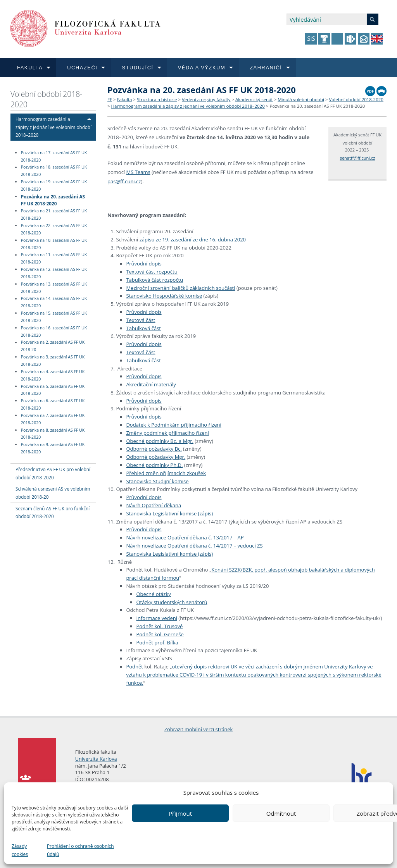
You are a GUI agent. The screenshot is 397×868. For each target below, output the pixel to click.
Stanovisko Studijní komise (157, 481)
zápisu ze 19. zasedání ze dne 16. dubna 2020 (193, 239)
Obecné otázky (153, 594)
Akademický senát (254, 99)
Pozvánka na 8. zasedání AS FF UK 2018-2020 (53, 434)
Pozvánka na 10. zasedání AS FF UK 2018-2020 (54, 244)
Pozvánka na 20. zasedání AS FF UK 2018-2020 (53, 200)
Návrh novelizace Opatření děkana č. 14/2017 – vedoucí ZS (194, 546)
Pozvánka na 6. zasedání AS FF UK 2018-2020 (53, 404)
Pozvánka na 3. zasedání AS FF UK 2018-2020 (53, 361)
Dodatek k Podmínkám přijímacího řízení (173, 425)
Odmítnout (281, 813)
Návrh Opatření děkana (154, 505)
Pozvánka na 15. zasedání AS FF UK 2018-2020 (54, 317)
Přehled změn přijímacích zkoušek (166, 473)
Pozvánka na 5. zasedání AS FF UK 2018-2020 (53, 390)
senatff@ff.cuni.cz (358, 158)
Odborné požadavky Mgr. (156, 457)
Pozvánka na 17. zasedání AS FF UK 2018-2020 (54, 156)
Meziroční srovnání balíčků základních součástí (180, 288)
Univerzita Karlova (96, 759)
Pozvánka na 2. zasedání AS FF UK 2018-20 (53, 346)
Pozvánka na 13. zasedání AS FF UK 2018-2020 (54, 288)
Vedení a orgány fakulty (206, 99)
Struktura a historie (157, 99)
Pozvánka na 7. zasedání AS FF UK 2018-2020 (53, 419)
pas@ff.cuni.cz (124, 181)
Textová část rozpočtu (152, 272)
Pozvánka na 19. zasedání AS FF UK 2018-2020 (54, 185)
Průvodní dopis (144, 263)
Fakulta (124, 99)
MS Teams (138, 172)
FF (110, 99)
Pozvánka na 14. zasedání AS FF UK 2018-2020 (54, 302)
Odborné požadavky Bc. (154, 449)
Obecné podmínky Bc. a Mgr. (160, 441)
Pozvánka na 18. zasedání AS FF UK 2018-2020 (54, 171)
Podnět (135, 666)
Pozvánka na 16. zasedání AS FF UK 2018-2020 (54, 332)
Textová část (141, 320)
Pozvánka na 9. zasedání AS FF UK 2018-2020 (53, 448)
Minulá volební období (301, 99)
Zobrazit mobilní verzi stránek (199, 729)
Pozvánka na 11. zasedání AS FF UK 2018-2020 (54, 259)
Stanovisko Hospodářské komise (164, 296)
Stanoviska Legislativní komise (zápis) (169, 513)
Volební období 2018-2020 (46, 99)
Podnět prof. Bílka (157, 642)
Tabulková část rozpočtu (154, 280)
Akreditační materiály (151, 384)
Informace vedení (157, 618)
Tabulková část (143, 328)
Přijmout (180, 813)
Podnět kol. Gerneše (160, 634)
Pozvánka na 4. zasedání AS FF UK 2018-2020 (53, 375)
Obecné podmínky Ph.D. (154, 465)
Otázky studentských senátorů (172, 602)
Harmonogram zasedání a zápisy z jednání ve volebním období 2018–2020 (54, 127)
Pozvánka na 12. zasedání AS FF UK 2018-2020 (54, 273)
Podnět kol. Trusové (159, 626)
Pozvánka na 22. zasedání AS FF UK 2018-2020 (54, 229)
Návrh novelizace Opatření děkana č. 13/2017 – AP (185, 537)
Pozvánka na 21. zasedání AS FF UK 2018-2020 (54, 214)
